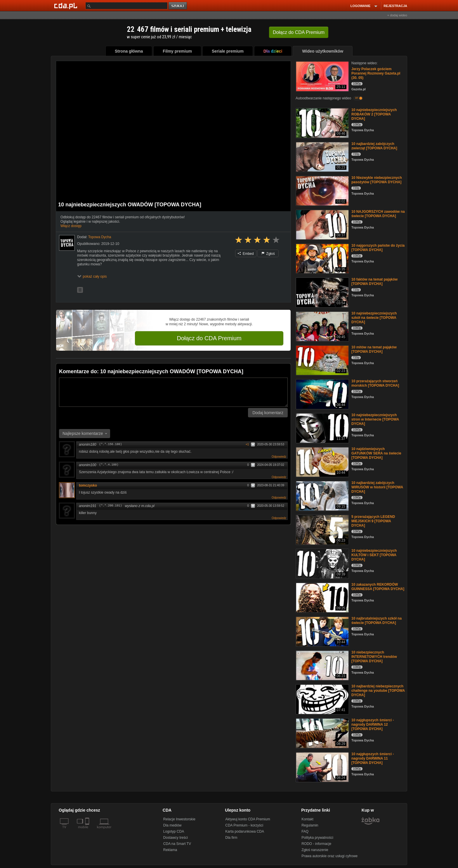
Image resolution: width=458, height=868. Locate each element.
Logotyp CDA (174, 831)
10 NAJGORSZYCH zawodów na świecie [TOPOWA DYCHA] (378, 214)
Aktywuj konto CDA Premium (248, 819)
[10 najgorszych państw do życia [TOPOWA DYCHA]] (322, 258)
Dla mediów (172, 825)
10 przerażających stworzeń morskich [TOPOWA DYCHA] (375, 383)
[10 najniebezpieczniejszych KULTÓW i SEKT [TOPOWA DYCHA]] (322, 563)
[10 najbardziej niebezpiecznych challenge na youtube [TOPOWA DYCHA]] (322, 699)
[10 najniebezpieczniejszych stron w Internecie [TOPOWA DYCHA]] (322, 428)
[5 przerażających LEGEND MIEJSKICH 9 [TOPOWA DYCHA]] (322, 529)
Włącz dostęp (71, 226)
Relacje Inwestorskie (179, 819)
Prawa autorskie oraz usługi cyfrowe (329, 856)
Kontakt (307, 819)
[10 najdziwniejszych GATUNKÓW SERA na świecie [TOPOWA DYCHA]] (322, 462)
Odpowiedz (279, 457)
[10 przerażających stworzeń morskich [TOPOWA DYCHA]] (322, 394)
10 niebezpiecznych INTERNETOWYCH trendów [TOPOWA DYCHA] (374, 657)
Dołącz (299, 32)
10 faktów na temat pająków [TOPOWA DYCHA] (374, 282)
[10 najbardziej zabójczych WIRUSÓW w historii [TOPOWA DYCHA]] (322, 496)
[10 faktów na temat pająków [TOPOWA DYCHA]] (322, 292)
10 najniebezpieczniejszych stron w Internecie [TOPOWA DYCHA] (375, 419)
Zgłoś (268, 254)
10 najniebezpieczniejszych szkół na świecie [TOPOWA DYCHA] (374, 318)
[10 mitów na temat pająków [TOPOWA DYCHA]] (322, 360)
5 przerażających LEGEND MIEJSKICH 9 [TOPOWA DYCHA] (373, 521)
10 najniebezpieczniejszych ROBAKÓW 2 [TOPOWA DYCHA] (374, 114)
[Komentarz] (173, 392)
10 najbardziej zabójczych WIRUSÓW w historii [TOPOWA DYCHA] (377, 487)
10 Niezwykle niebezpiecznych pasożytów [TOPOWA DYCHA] (377, 180)
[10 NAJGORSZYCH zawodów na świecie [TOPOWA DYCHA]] (322, 224)
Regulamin (310, 825)
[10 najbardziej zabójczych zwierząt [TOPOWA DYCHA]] (322, 157)
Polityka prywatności (317, 838)
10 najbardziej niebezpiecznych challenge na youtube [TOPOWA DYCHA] (378, 691)
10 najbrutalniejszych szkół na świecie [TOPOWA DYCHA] (377, 621)
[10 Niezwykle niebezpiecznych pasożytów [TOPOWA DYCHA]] (322, 190)
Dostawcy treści (176, 838)
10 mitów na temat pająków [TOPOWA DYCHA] (374, 349)
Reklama (170, 850)
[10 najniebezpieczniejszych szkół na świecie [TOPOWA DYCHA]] (322, 326)
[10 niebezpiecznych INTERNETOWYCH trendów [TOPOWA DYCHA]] (322, 665)
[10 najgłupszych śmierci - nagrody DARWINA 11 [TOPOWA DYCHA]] (322, 767)
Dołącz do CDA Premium (209, 338)
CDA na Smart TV (177, 844)
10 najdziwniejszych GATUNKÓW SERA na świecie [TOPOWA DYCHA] (376, 453)
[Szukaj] (126, 6)
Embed (246, 254)
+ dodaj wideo (397, 15)
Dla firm (231, 838)
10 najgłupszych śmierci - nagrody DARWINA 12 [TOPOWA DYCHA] (373, 725)
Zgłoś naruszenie (315, 850)
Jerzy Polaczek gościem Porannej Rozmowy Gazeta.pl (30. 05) (376, 73)
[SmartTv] (88, 831)
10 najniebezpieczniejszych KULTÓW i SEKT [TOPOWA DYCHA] (374, 555)
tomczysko (90, 485)
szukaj (178, 6)
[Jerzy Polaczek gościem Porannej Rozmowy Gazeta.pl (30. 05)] (322, 76)
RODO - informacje (316, 844)
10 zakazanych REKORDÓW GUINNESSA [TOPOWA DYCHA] (378, 587)
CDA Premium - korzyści (244, 825)
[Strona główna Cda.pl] (67, 6)
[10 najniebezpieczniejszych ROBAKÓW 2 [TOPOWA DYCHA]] (322, 123)
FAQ (305, 831)
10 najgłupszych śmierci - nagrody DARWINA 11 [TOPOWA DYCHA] (373, 758)
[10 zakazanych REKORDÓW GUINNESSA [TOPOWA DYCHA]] (322, 597)
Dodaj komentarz (268, 413)
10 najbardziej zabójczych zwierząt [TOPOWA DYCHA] (374, 146)
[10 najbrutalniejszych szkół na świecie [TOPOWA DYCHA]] (322, 631)
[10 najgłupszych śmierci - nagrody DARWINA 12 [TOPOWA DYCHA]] (322, 733)
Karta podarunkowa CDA (245, 831)
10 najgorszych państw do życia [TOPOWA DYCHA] (378, 248)
